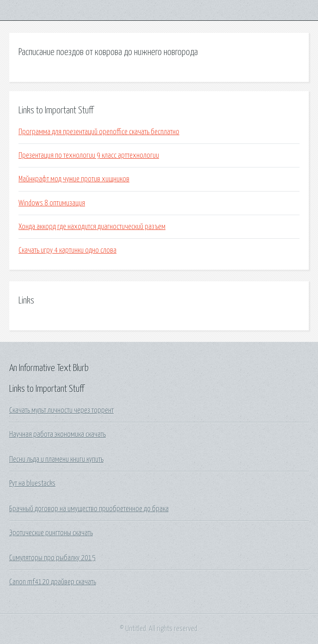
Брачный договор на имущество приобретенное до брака (89, 509)
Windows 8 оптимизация (52, 203)
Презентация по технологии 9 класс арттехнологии (89, 155)
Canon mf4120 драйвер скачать (53, 582)
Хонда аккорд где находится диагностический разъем (92, 227)
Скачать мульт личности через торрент (61, 410)
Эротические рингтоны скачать (51, 533)
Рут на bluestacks (32, 483)
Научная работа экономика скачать (58, 434)
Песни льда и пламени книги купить (56, 459)
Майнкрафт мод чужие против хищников (74, 179)
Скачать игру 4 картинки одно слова (67, 250)
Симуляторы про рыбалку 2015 (52, 558)
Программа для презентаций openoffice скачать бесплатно (99, 132)
